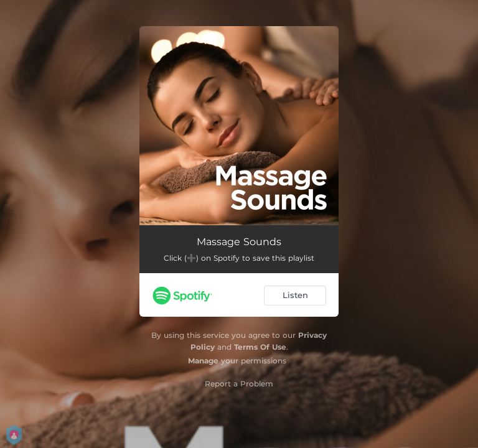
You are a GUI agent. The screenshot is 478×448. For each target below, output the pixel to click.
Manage (203, 361)
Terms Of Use (260, 347)
